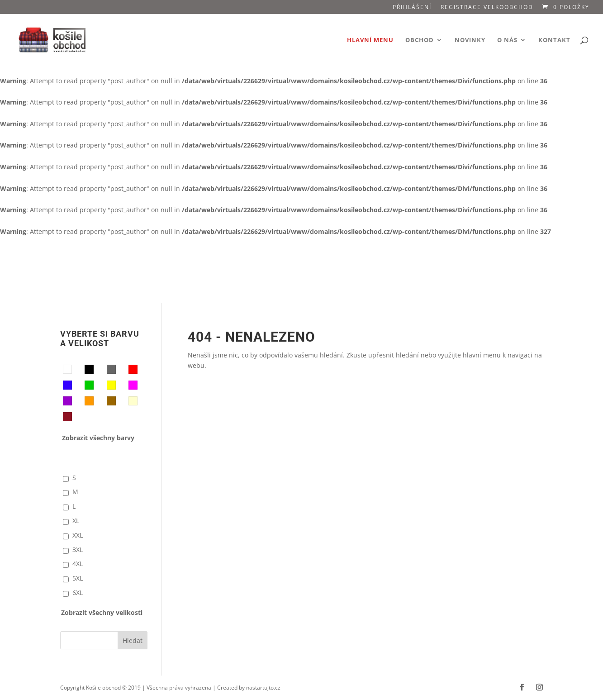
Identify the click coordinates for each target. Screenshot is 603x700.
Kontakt (554, 40)
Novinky (470, 40)
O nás (507, 40)
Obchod (420, 40)
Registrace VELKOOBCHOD (487, 8)
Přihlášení (412, 8)
